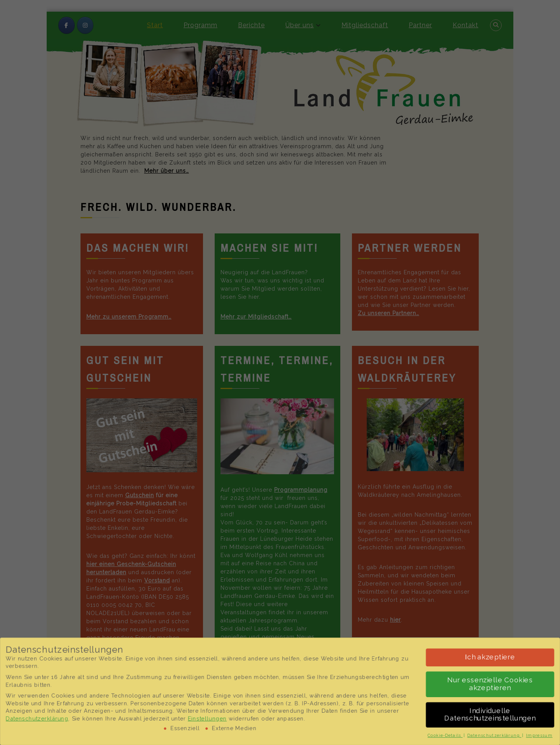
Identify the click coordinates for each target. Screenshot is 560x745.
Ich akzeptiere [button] (492, 657)
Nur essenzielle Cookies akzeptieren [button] (492, 684)
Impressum (541, 736)
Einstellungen (207, 719)
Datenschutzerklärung (35, 719)
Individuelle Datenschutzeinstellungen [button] (491, 715)
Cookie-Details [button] (446, 736)
